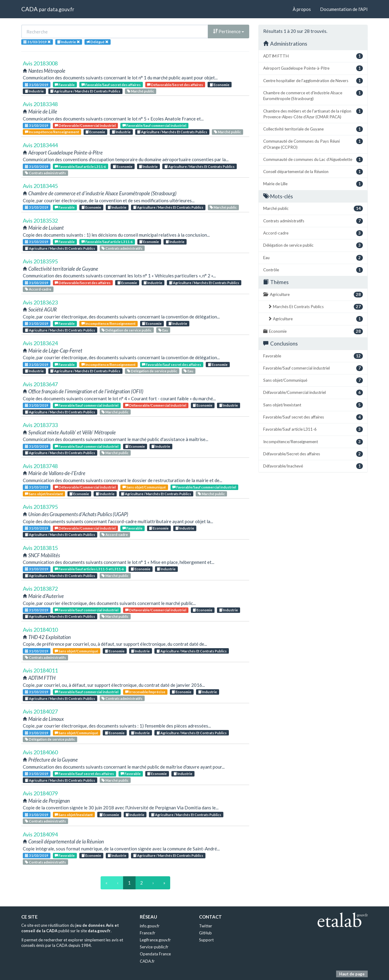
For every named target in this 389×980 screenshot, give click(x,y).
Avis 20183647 (40, 384)
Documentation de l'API (344, 9)
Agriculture (313, 295)
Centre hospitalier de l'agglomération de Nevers (313, 81)
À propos (302, 9)
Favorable (65, 85)
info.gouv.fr (150, 926)
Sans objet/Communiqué (144, 487)
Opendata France (155, 954)
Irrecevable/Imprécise (145, 692)
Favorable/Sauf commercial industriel (154, 125)
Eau (163, 330)
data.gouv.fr (61, 9)
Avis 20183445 (40, 186)
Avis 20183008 (40, 63)
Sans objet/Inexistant (44, 494)
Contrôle (313, 270)
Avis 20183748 (40, 466)
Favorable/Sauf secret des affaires (111, 85)
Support (206, 940)
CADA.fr (147, 961)
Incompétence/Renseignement (52, 132)
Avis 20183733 (40, 425)
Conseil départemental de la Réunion (313, 172)
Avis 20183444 (40, 145)
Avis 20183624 (40, 343)
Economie (220, 85)
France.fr (148, 933)
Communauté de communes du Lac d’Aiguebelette (313, 160)
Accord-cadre (38, 289)
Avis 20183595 (40, 261)
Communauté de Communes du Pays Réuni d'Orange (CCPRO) (313, 144)
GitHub (205, 933)
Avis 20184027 (40, 711)
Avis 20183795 (40, 507)
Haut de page (352, 974)
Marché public (141, 91)
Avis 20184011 (40, 670)
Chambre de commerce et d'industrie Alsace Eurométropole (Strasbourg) (313, 96)
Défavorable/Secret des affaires (175, 85)
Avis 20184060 (40, 752)
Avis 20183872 (40, 589)
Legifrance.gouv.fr (155, 940)
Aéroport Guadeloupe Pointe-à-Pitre (313, 68)
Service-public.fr (154, 947)
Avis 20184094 (40, 834)
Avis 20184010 (40, 630)
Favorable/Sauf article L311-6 (80, 167)
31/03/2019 (37, 85)
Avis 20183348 (40, 104)
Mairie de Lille (313, 184)
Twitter (206, 926)
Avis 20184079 (40, 793)
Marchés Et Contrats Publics (315, 307)
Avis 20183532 (40, 221)
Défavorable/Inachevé (313, 466)
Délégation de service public (127, 330)
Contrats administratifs (45, 173)
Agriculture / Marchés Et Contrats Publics (85, 91)
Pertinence (229, 31)
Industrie (34, 91)
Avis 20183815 (40, 548)
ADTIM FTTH (313, 56)
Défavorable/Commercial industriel (85, 125)
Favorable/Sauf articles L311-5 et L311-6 (89, 569)
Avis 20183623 (40, 302)
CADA (29, 9)
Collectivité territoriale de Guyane (313, 129)
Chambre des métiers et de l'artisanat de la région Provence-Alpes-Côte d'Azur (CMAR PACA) (313, 114)
